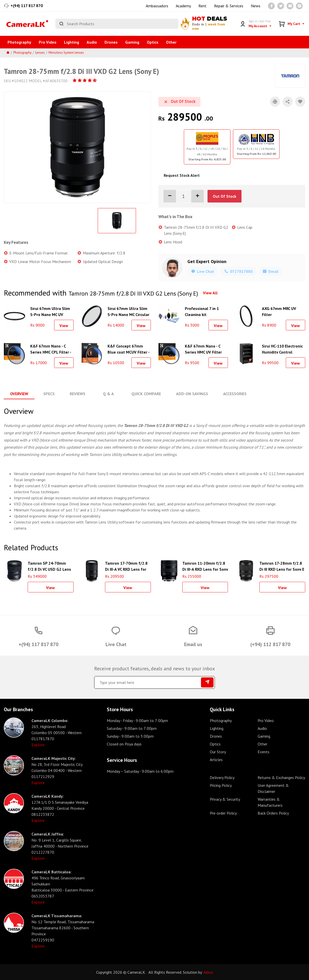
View (64, 326)
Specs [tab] (49, 394)
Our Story (218, 752)
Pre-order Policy (223, 813)
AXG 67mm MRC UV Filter (279, 311)
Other (171, 42)
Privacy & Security (225, 799)
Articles (216, 759)
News (256, 6)
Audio (92, 42)
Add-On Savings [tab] (192, 394)
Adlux (208, 972)
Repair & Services (229, 6)
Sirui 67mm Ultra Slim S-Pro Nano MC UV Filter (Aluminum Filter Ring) (51, 311)
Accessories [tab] (234, 394)
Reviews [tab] (78, 394)
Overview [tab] (19, 394)
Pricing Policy (221, 785)
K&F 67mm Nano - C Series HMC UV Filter (203, 349)
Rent (202, 6)
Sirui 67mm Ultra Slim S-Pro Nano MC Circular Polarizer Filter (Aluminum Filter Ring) (128, 311)
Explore (38, 744)
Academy (183, 6)
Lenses (40, 53)
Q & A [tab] (108, 394)
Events (264, 752)
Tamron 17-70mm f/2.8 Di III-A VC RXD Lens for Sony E (126, 565)
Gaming (132, 42)
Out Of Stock (225, 196)
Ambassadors (157, 6)
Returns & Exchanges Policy (281, 777)
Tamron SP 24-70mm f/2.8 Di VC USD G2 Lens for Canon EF (49, 565)
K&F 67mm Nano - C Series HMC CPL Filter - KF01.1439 (51, 349)
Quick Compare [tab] (146, 394)
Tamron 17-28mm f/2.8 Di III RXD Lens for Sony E (282, 565)
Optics (153, 42)
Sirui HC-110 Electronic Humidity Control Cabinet (282, 349)
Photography (19, 42)
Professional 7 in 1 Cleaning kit (202, 311)
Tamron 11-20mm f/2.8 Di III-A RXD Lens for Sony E (205, 565)
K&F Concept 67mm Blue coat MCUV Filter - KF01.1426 (128, 349)
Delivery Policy (222, 777)
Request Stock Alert (182, 175)
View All (210, 293)
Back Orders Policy (273, 813)
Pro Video (48, 42)
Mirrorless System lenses (66, 53)
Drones (111, 42)
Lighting (72, 42)
